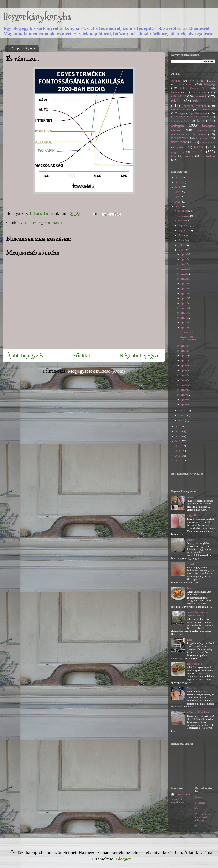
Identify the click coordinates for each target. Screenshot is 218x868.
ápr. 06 (185, 380)
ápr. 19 (185, 303)
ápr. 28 (185, 259)
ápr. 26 (185, 269)
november (183, 216)
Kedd (190, 640)
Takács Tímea (182, 794)
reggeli (198, 152)
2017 (178, 436)
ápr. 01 (185, 404)
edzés (176, 101)
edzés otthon (204, 101)
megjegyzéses (180, 138)
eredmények (207, 109)
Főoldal (81, 355)
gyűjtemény (177, 117)
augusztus (183, 230)
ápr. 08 (185, 370)
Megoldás (192, 515)
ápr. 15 (185, 323)
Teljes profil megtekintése (178, 801)
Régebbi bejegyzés (141, 355)
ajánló (212, 81)
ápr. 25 (185, 274)
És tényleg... (187, 332)
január (182, 420)
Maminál (191, 688)
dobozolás (201, 96)
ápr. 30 (185, 254)
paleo (180, 147)
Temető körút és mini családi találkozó (198, 614)
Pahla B (199, 81)
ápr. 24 (185, 279)
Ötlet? (190, 497)
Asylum (176, 81)
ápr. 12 (185, 351)
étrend (188, 156)
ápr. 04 (185, 390)
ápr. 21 (185, 293)
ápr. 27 (185, 264)
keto (200, 120)
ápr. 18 (185, 308)
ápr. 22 (185, 288)
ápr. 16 (185, 318)
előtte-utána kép (181, 109)
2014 (178, 451)
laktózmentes (178, 134)
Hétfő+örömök (194, 664)
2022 (178, 197)
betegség (209, 84)
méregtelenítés (207, 143)
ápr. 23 (185, 283)
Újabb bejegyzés (25, 355)
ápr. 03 (185, 395)
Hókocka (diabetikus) (198, 712)
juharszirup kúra (180, 121)
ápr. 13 (185, 346)
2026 (178, 177)
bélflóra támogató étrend (194, 88)
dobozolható (179, 96)
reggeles (176, 152)
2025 (178, 182)
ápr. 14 (185, 327)
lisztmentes (199, 134)
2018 (178, 431)
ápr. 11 (185, 356)
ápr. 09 (185, 365)
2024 (178, 187)
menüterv (204, 138)
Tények (191, 564)
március (182, 410)
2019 (178, 426)
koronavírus (55, 222)
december (183, 211)
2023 (178, 192)
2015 (178, 446)
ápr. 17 (185, 313)
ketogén (177, 125)
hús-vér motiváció (200, 117)
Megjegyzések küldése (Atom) (97, 371)
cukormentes (199, 92)
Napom (191, 540)
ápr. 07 (185, 375)
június (181, 240)
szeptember (184, 225)
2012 (178, 461)
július (181, 235)
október (182, 221)
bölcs (175, 92)
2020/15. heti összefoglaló (188, 338)
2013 (178, 456)
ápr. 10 (185, 360)
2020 (178, 207)
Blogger (123, 859)
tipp (173, 156)
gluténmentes (199, 113)
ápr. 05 (185, 385)
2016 (178, 441)
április (182, 250)
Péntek (190, 588)
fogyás (182, 113)
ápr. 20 (185, 298)
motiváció (179, 142)
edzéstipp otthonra (194, 106)
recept (199, 147)
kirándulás (202, 131)
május (181, 245)
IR (190, 81)
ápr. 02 (185, 399)
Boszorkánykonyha (37, 17)
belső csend (185, 84)
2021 (178, 202)
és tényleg (33, 222)
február (182, 415)
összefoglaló (207, 156)
